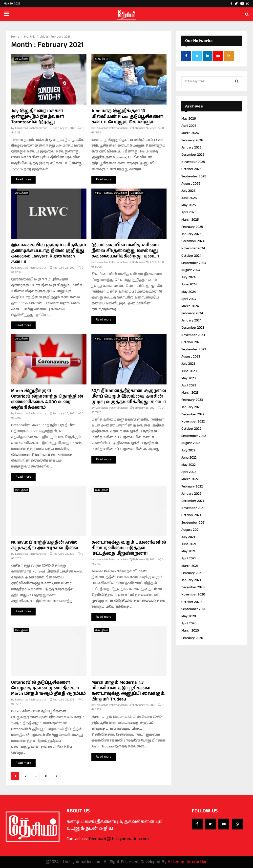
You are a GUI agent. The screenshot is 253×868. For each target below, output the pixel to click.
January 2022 (191, 494)
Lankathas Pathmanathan (31, 128)
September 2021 (193, 523)
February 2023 (192, 400)
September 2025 (194, 176)
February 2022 (192, 487)
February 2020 (192, 638)
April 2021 (189, 558)
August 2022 (191, 443)
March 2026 (190, 133)
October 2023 (191, 342)
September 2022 (194, 436)
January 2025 (191, 234)
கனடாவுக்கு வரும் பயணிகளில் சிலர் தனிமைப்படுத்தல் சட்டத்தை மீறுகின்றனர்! (129, 548)
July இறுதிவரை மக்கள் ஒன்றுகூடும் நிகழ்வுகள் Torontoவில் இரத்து (38, 116)
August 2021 (190, 530)
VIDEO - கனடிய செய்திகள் (111, 193)
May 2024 (189, 292)
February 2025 (192, 227)
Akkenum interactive (188, 862)
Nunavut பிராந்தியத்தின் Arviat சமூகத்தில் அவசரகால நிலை (45, 545)
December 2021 (193, 501)
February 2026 (192, 140)
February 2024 (192, 313)
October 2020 (191, 602)
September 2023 (194, 349)
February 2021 (192, 573)
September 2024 (194, 263)
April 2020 (189, 623)
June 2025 (189, 198)
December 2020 (193, 587)
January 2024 (191, 320)
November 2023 (193, 335)
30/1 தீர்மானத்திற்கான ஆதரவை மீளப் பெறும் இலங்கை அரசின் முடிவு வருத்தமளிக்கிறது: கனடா (129, 396)
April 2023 (189, 385)
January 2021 (191, 580)
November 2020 (193, 594)
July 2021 (188, 537)
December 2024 (193, 241)
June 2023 (189, 371)
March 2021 (190, 566)
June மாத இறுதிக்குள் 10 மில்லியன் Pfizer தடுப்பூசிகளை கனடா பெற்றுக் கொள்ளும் (127, 116)
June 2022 (189, 458)
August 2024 (191, 270)
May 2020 (189, 616)
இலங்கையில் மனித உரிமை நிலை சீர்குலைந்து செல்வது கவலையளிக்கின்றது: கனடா (125, 251)
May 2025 (189, 205)
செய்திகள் (21, 59)
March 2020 (190, 631)
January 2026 (191, 148)
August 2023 (191, 357)
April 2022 (189, 472)
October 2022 (191, 429)
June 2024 (189, 284)
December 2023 (193, 328)
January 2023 (191, 407)
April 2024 (189, 299)
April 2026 (189, 126)
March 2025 (190, 220)
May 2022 (189, 465)
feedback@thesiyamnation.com (119, 839)
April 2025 (189, 212)
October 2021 (191, 515)
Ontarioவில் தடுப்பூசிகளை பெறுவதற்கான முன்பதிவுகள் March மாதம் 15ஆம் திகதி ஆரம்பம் (48, 688)
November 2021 (193, 508)
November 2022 (193, 422)
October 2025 (191, 169)
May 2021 (188, 551)
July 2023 (188, 364)
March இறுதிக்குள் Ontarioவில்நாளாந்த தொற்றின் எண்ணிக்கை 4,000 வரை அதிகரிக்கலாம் (47, 399)
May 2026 (189, 119)
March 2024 (190, 306)
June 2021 (189, 544)
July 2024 (188, 277)
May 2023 (189, 378)
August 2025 (191, 184)
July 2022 (188, 450)
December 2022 (193, 414)
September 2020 (194, 609)
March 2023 (190, 393)
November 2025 (193, 162)
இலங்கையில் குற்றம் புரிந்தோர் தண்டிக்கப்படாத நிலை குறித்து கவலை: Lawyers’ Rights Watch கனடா (49, 254)
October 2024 (191, 256)
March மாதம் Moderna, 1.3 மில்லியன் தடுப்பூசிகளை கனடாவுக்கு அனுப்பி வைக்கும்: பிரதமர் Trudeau (128, 691)
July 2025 (188, 191)
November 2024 (193, 248)
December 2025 (193, 155)
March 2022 (190, 479)
